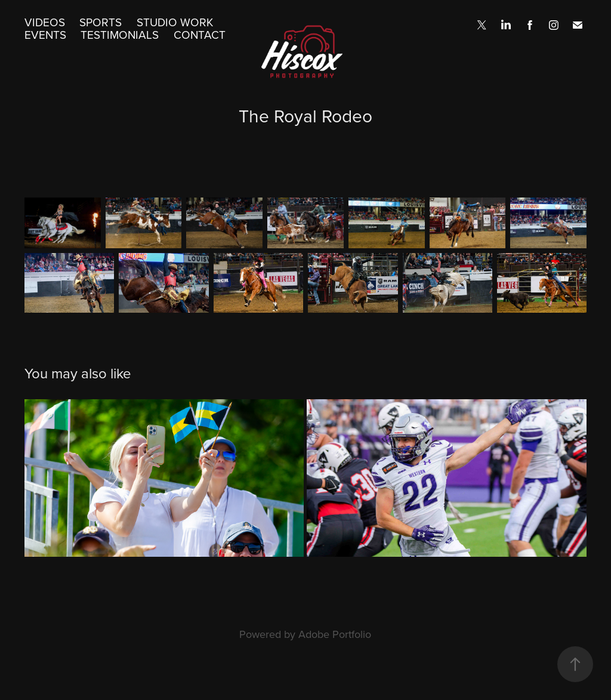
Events (45, 34)
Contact (200, 34)
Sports (101, 22)
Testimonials (120, 34)
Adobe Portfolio (335, 634)
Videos (45, 22)
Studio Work (175, 22)
